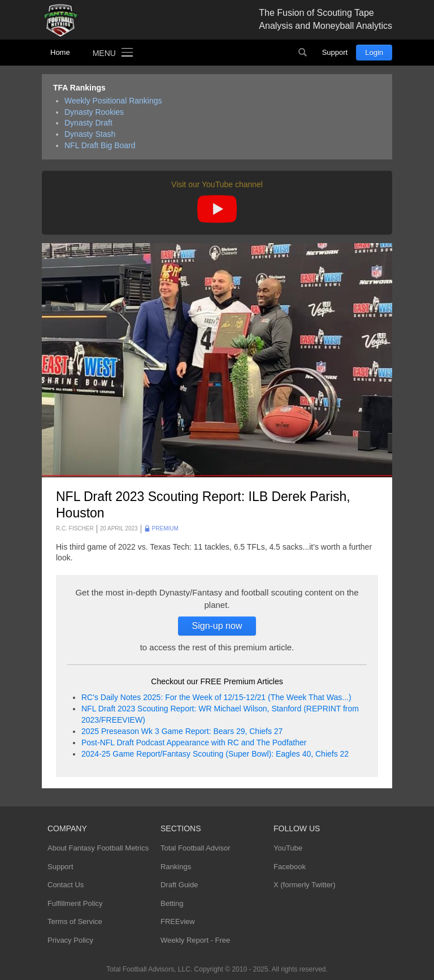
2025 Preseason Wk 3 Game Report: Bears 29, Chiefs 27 (182, 731)
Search (303, 53)
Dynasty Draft (88, 123)
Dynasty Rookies (94, 112)
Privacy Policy (70, 940)
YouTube (288, 848)
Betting (172, 903)
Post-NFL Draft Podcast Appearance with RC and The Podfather (194, 742)
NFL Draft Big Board (100, 145)
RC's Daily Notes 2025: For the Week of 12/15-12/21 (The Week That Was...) (216, 697)
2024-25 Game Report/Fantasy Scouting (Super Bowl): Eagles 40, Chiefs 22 (215, 754)
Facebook (290, 867)
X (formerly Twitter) (305, 885)
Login (374, 52)
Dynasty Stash (90, 134)
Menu (104, 53)
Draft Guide (179, 885)
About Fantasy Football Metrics (98, 848)
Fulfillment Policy (75, 903)
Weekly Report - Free (195, 940)
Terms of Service (75, 921)
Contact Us (66, 885)
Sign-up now (217, 626)
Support (335, 52)
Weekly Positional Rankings (113, 101)
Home (60, 52)
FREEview (178, 921)
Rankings (176, 867)
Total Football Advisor (196, 848)
